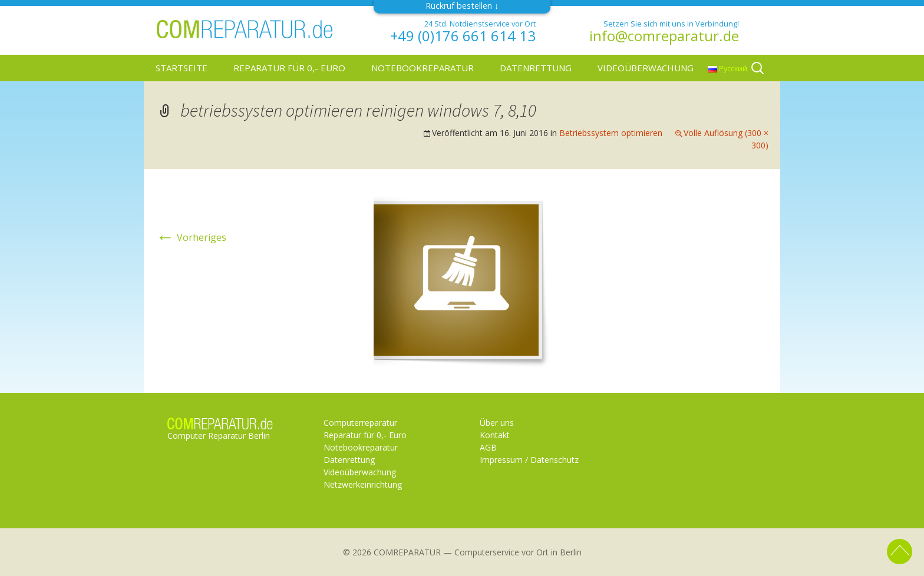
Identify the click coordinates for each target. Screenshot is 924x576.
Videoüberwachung (646, 68)
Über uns (497, 423)
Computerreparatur (360, 423)
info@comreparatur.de (664, 36)
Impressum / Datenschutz (529, 460)
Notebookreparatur (423, 68)
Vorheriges (191, 237)
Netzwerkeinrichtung (363, 484)
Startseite (181, 68)
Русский (727, 68)
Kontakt (495, 435)
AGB (488, 447)
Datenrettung (536, 68)
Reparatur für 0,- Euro (289, 68)
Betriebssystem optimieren (611, 133)
